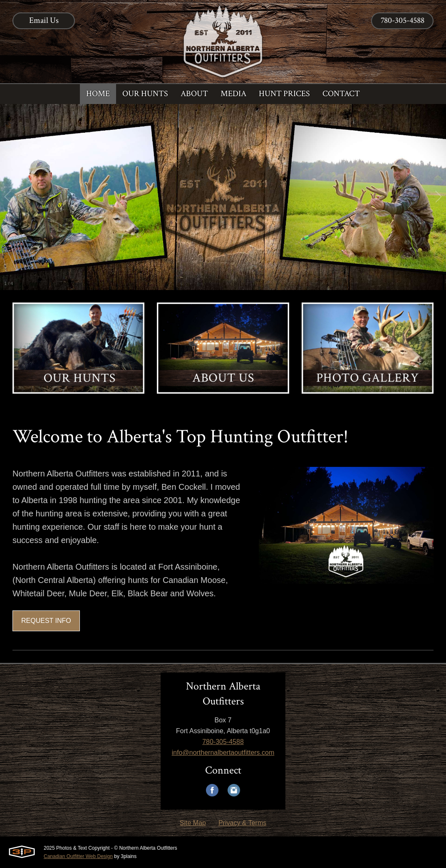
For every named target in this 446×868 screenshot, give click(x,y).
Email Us (44, 20)
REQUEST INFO (46, 621)
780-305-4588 (403, 20)
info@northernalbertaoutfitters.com (223, 753)
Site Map (193, 823)
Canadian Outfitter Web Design (78, 856)
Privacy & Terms (242, 823)
